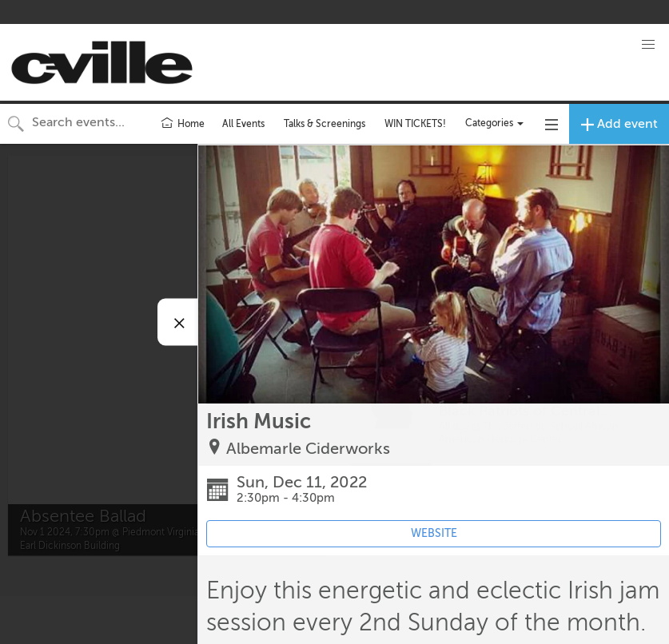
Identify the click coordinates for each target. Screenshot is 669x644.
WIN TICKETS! (415, 124)
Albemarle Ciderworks (308, 449)
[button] (648, 45)
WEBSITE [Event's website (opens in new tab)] (434, 533)
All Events (243, 124)
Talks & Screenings (325, 124)
